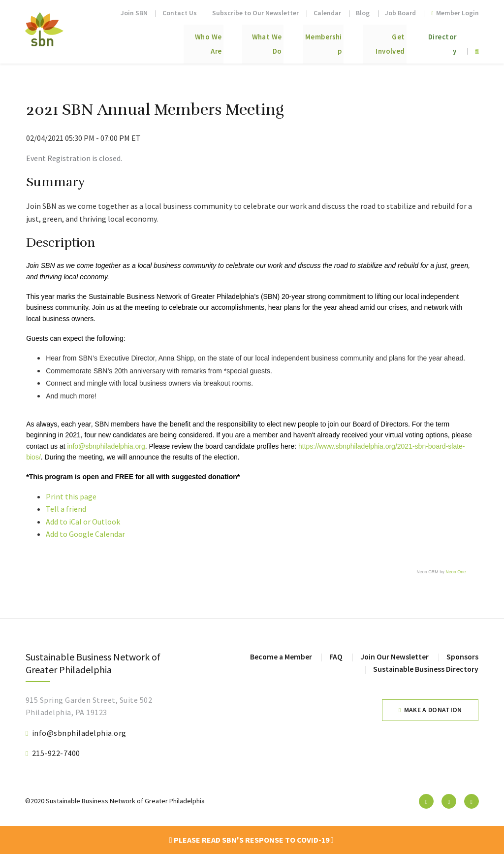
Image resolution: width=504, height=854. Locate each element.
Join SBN (134, 13)
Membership (297, 40)
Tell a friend (66, 509)
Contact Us (180, 13)
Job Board (400, 13)
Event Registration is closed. (74, 158)
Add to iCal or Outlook (83, 522)
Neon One (456, 572)
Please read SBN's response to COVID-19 (252, 840)
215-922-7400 (56, 753)
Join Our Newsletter (393, 657)
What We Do (226, 40)
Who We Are (156, 40)
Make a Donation (433, 710)
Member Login (455, 13)
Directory (437, 40)
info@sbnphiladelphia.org (106, 446)
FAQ (334, 657)
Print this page (71, 496)
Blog (363, 13)
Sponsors (462, 657)
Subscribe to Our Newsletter (255, 13)
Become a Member (279, 657)
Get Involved (370, 40)
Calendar (327, 13)
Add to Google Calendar (85, 534)
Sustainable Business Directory (425, 669)
